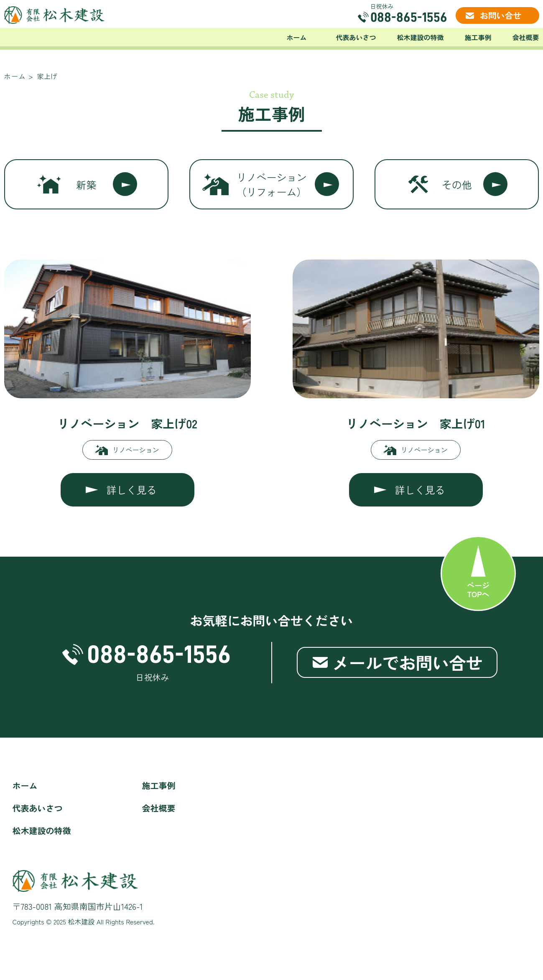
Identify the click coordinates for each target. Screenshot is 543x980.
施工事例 (478, 37)
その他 (457, 185)
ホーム (296, 37)
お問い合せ (501, 15)
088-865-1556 (409, 17)
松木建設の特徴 (420, 37)
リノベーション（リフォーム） (271, 184)
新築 (86, 185)
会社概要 (525, 37)
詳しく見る (132, 490)
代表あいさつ (356, 37)
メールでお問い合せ (408, 662)
